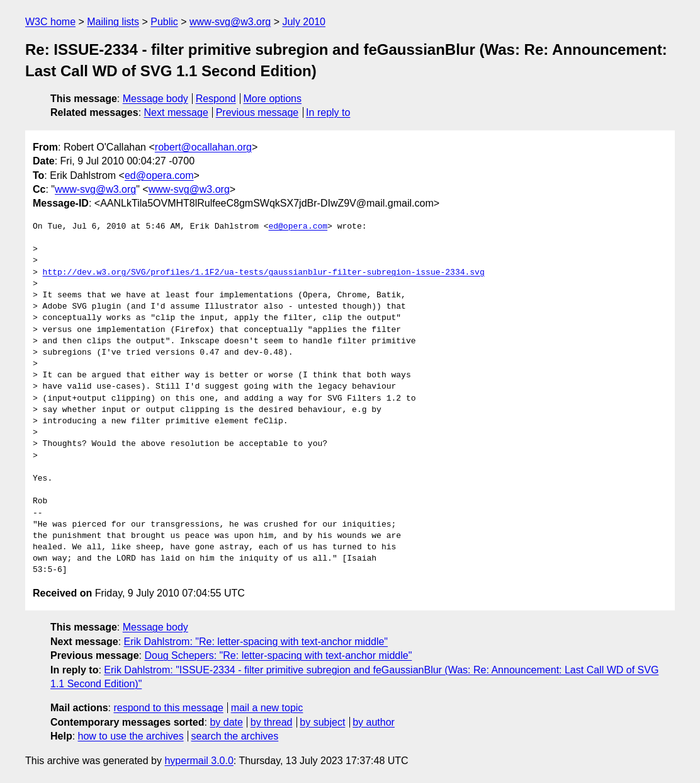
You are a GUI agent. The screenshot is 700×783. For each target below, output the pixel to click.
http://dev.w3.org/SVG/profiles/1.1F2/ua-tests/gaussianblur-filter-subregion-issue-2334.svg (264, 273)
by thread (272, 722)
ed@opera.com (159, 175)
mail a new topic (267, 708)
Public (164, 22)
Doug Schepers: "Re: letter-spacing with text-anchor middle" (278, 655)
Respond (216, 99)
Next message (176, 112)
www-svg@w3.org (230, 22)
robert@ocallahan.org (203, 147)
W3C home (50, 22)
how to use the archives (131, 736)
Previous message (257, 112)
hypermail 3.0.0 (199, 761)
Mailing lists (113, 22)
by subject (322, 722)
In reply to (328, 112)
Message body (155, 99)
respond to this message (168, 708)
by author (374, 722)
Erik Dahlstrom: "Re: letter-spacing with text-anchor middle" (256, 642)
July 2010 (304, 22)
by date (226, 722)
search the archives (235, 736)
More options (273, 99)
